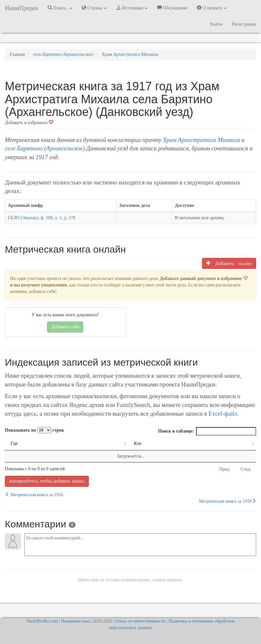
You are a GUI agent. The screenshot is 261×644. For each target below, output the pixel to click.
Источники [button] (132, 8)
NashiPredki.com (42, 621)
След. (246, 469)
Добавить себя (65, 327)
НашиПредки (21, 8)
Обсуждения (172, 8)
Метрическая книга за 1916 (34, 495)
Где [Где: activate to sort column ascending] (14, 443)
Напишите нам (75, 621)
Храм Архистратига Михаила (201, 140)
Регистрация (244, 24)
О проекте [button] (212, 8)
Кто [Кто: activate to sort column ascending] (138, 443)
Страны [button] (94, 8)
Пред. (225, 469)
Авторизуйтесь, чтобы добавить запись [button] (47, 481)
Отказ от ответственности (140, 621)
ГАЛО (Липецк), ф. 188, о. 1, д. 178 (42, 218)
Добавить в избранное (29, 123)
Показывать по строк (34, 430)
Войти (216, 24)
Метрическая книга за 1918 (228, 501)
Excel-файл (223, 414)
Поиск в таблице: (207, 431)
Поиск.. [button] (60, 8)
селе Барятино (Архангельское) (45, 148)
